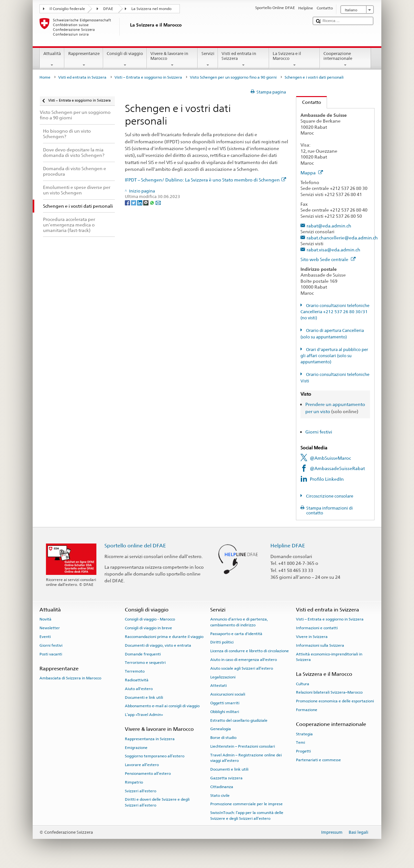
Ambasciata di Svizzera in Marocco (70, 678)
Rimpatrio (134, 782)
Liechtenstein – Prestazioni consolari (243, 746)
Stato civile (220, 795)
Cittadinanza (222, 787)
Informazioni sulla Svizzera (320, 645)
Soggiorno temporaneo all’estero (155, 756)
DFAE (108, 9)
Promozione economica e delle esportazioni (335, 701)
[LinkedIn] (140, 203)
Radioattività (137, 680)
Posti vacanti (51, 654)
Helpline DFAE (288, 546)
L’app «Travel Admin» (144, 715)
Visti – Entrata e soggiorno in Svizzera (148, 77)
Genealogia (221, 729)
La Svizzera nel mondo (151, 9)
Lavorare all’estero (142, 765)
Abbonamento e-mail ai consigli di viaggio (162, 706)
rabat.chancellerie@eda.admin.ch (342, 238)
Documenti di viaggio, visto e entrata (158, 645)
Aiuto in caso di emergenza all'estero (244, 660)
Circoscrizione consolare (329, 496)
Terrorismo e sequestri (145, 663)
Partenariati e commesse (318, 760)
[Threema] (146, 203)
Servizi (208, 59)
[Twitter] (134, 203)
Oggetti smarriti (225, 703)
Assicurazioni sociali (228, 694)
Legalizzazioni (223, 677)
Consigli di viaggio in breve (148, 628)
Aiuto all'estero (139, 689)
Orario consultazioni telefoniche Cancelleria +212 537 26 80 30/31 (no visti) (335, 312)
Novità (45, 619)
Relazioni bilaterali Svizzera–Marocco (329, 692)
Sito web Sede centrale (328, 259)
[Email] (158, 203)
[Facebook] (128, 203)
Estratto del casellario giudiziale (239, 720)
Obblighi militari (225, 712)
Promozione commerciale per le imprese (246, 804)
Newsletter (50, 628)
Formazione (307, 710)
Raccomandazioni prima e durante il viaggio (164, 637)
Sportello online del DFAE (135, 546)
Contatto (309, 102)
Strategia (304, 734)
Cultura (303, 684)
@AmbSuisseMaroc (330, 458)
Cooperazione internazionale (345, 59)
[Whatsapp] (153, 203)
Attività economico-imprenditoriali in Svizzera (329, 657)
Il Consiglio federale (67, 9)
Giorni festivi (319, 432)
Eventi (45, 637)
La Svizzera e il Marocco (295, 59)
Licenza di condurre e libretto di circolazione (250, 651)
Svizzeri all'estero (141, 791)
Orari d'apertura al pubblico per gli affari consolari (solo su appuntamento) (334, 356)
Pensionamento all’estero (148, 774)
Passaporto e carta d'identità (236, 633)
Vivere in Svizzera (312, 637)
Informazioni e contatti (317, 628)
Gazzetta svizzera (226, 778)
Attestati (218, 686)
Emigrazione (136, 747)
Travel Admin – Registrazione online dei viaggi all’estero (246, 758)
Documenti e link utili (144, 697)
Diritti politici (222, 642)
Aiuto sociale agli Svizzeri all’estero (242, 668)
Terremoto (135, 671)
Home (45, 77)
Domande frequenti (143, 654)
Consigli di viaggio (125, 59)
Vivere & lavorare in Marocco (172, 59)
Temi (300, 742)
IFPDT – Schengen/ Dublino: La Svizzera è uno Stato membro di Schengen (206, 180)
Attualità (52, 59)
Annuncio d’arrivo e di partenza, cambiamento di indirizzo (239, 622)
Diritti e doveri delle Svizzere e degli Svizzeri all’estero (157, 802)
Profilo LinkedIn (327, 479)
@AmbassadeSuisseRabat (337, 468)
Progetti (303, 751)
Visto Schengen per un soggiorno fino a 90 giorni (233, 77)
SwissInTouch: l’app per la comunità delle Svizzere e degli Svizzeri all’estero (247, 815)
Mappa (312, 173)
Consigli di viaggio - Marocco (150, 619)
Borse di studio (223, 738)
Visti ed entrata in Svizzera (244, 59)
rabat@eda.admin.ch (329, 226)
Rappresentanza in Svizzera (150, 739)
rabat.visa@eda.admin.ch (333, 250)
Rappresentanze (84, 59)
